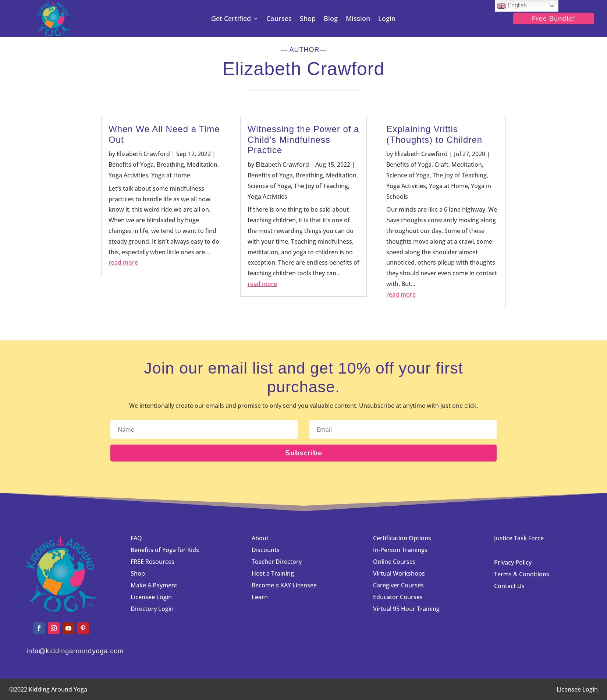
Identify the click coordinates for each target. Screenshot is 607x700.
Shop (308, 19)
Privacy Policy (513, 562)
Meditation (202, 165)
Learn (260, 597)
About (260, 538)
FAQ (136, 538)
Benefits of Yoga (131, 165)
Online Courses (394, 562)
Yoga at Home (171, 175)
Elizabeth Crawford (143, 154)
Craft (441, 165)
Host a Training (273, 573)
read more (123, 262)
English (512, 6)
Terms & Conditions (522, 574)
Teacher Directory (277, 562)
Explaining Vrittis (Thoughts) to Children (434, 134)
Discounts (266, 550)
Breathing (170, 165)
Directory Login (152, 609)
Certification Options (402, 538)
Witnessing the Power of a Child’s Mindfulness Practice (303, 140)
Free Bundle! (553, 18)
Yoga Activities (128, 175)
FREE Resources (152, 562)
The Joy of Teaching (321, 186)
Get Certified (231, 19)
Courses (279, 19)
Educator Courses (398, 597)
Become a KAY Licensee (284, 585)
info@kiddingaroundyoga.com (75, 651)
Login (387, 19)
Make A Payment (154, 585)
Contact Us (509, 586)
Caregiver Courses (398, 585)
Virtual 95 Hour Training (406, 609)
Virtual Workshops (399, 573)
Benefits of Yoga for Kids (165, 550)
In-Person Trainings (400, 550)
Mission (358, 19)
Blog (331, 19)
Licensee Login (152, 597)
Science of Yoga (269, 186)
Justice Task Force (519, 538)
